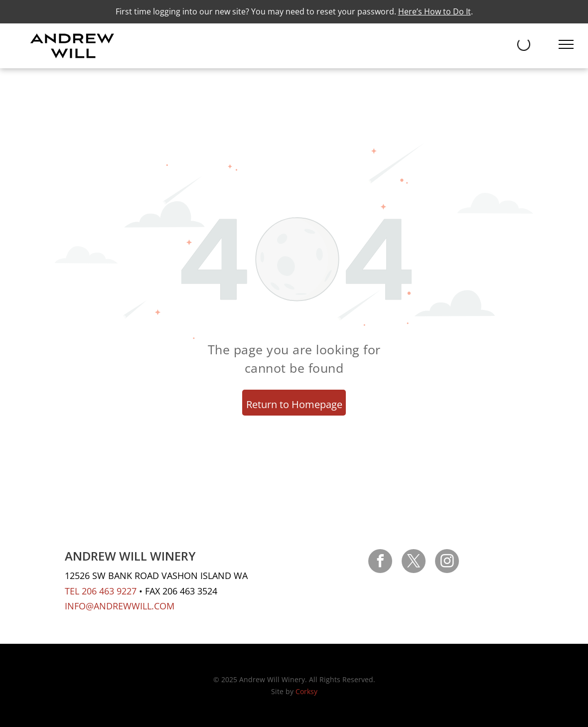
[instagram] (447, 562)
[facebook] (380, 562)
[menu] (566, 44)
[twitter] (414, 562)
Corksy (306, 691)
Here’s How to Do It (435, 11)
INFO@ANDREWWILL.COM (120, 606)
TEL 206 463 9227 (101, 591)
